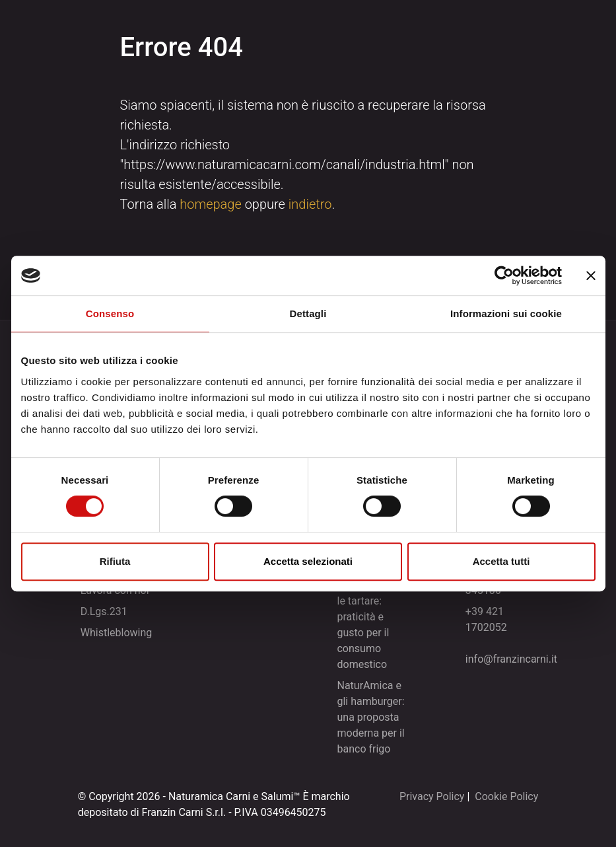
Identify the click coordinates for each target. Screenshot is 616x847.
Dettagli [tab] (308, 313)
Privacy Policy (432, 796)
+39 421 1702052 (486, 619)
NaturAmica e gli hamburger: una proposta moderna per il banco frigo (370, 717)
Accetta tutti (501, 561)
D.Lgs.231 (104, 611)
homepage (211, 204)
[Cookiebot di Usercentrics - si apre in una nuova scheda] (504, 276)
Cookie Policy (506, 796)
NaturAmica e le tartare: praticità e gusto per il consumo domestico (369, 625)
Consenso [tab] (110, 313)
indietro (310, 204)
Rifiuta (115, 561)
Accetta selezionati (308, 561)
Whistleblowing (117, 633)
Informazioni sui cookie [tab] (506, 313)
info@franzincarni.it (511, 659)
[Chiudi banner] (591, 276)
